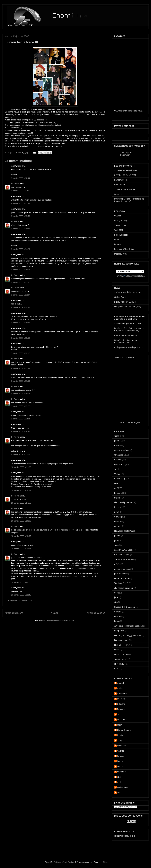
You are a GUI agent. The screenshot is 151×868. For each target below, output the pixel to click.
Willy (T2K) (119, 230)
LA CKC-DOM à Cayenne (126, 335)
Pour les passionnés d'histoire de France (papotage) (129, 200)
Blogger (106, 862)
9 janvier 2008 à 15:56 (21, 338)
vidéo (117, 483)
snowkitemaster (121, 659)
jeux (116, 597)
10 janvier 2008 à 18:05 (21, 536)
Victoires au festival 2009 (126, 170)
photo (117, 441)
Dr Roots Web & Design (64, 862)
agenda (118, 526)
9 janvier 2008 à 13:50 (21, 216)
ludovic (120, 767)
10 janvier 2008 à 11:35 (21, 467)
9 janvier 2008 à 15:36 (21, 282)
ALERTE (118, 488)
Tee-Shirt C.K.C (121, 583)
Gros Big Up (120, 479)
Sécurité (118, 194)
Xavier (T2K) (120, 225)
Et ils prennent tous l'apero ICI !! (129, 347)
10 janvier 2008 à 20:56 (21, 582)
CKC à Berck (120, 297)
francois (121, 756)
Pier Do (121, 735)
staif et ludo (122, 787)
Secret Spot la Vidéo (123, 559)
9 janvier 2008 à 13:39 (21, 203)
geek (116, 593)
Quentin (118, 216)
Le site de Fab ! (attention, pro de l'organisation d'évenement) (129, 329)
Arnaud (120, 683)
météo (117, 564)
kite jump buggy (121, 640)
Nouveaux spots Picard (125, 531)
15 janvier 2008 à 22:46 (21, 595)
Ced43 (120, 688)
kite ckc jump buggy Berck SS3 (128, 635)
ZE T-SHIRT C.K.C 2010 (125, 175)
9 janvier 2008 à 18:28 (21, 406)
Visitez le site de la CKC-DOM (128, 292)
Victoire (118, 474)
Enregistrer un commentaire (20, 600)
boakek (118, 617)
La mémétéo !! (121, 180)
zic (116, 602)
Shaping (118, 517)
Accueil (55, 613)
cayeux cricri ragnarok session (128, 626)
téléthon (118, 460)
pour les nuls (120, 574)
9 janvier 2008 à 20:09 (21, 455)
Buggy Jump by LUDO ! (125, 302)
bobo (117, 621)
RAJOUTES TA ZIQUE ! (130, 423)
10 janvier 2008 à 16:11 (21, 490)
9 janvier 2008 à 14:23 (21, 229)
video (117, 436)
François (121, 709)
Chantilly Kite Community (126, 154)
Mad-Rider (122, 720)
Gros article (119, 455)
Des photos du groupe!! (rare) (128, 307)
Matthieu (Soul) (121, 254)
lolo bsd (121, 761)
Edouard (121, 704)
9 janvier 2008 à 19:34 (21, 419)
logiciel (117, 650)
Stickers (118, 612)
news (117, 512)
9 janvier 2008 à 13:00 (21, 191)
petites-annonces (122, 569)
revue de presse (122, 578)
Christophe (122, 694)
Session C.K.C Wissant (125, 607)
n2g (119, 777)
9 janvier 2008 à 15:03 (21, 270)
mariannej (122, 772)
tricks (117, 669)
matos (117, 446)
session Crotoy (121, 654)
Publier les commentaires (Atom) (61, 620)
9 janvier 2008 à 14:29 (21, 249)
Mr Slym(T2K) (121, 221)
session (118, 469)
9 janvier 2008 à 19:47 (21, 431)
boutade (118, 493)
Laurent (118, 244)
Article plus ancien (96, 613)
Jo (118, 714)
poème (117, 536)
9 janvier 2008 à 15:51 (21, 307)
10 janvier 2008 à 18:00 (21, 521)
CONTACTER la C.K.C (125, 836)
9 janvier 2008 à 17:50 (21, 381)
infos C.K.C (119, 464)
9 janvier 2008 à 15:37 (21, 295)
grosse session (121, 450)
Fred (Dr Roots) (121, 235)
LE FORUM (119, 185)
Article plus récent (14, 613)
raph (119, 782)
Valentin (121, 751)
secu (116, 545)
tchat (125, 111)
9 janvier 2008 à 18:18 (21, 394)
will (119, 793)
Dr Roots (18, 153)
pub (116, 540)
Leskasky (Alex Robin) (124, 249)
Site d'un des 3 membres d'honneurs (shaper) (125, 341)
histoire (118, 522)
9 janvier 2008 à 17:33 (21, 368)
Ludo (117, 239)
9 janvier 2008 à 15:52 (21, 323)
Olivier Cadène (124, 730)
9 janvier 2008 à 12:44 (21, 178)
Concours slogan (122, 555)
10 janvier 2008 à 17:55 (21, 503)
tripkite (117, 498)
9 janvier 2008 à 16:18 (21, 353)
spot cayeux (120, 664)
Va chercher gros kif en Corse (128, 323)
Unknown (121, 746)
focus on (118, 507)
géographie (119, 631)
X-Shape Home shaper (125, 189)
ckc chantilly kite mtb (124, 502)
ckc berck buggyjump (124, 588)
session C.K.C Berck (124, 550)
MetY (120, 725)
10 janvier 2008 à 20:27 (21, 549)
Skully (120, 740)
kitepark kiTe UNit (122, 645)
